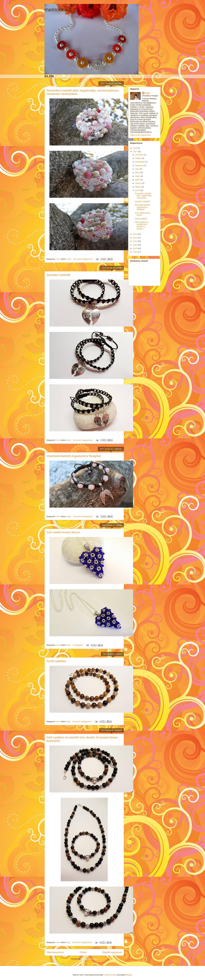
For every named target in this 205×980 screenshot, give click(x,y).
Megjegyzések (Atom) (89, 959)
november (139, 155)
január (138, 190)
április (138, 180)
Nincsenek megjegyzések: (83, 259)
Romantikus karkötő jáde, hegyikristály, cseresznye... (143, 196)
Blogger (129, 975)
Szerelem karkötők (58, 275)
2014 (135, 241)
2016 (135, 234)
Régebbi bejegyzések (112, 952)
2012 (135, 248)
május (138, 176)
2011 (135, 252)
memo (147, 93)
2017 (135, 152)
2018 (135, 148)
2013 (135, 245)
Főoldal (83, 952)
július (138, 169)
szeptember (140, 162)
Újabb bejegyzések (55, 952)
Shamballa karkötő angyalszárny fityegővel (74, 456)
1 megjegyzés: (78, 645)
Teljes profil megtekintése (140, 135)
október (139, 158)
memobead (58, 10)
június (138, 172)
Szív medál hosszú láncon (63, 532)
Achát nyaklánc (56, 661)
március (139, 183)
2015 (135, 238)
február (138, 187)
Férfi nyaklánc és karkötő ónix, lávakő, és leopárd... (142, 225)
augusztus (140, 165)
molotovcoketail (110, 975)
